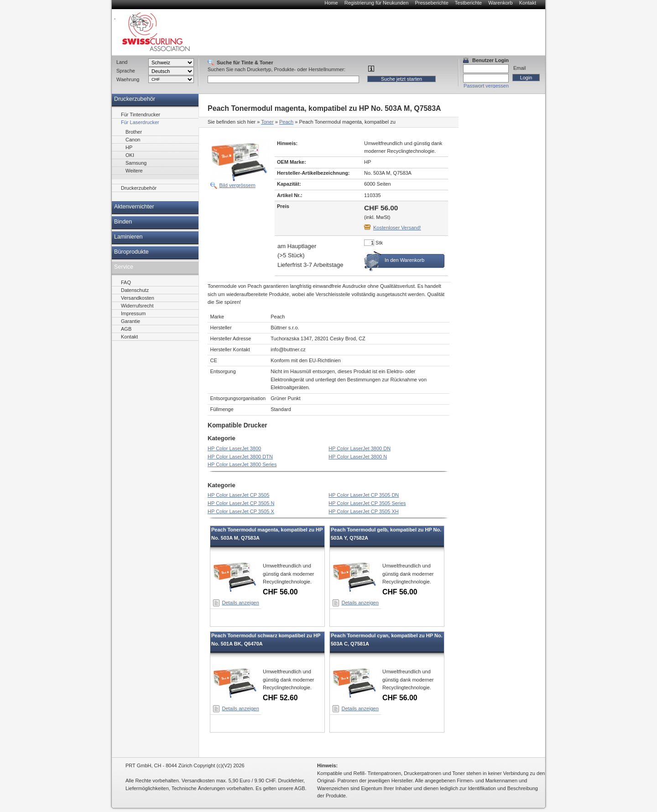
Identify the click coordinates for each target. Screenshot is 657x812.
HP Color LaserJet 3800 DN (360, 448)
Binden (123, 222)
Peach (286, 122)
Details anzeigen (241, 603)
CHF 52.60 (280, 698)
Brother (134, 132)
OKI (130, 155)
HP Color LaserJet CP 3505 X (241, 511)
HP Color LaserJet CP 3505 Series (367, 503)
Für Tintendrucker (141, 115)
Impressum (133, 313)
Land (122, 62)
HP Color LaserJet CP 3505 (238, 495)
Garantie (130, 321)
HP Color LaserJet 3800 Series (242, 464)
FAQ (126, 282)
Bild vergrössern (237, 185)
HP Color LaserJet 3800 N (358, 457)
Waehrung (128, 79)
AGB (126, 329)
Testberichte (468, 3)
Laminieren (128, 237)
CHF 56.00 (280, 592)
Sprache (126, 71)
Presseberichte (431, 3)
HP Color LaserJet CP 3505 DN (364, 495)
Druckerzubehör (135, 99)
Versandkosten (138, 298)
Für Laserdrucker (140, 122)
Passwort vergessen (486, 86)
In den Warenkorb (404, 260)
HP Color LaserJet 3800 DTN (240, 457)
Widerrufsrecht (137, 306)
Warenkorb (500, 3)
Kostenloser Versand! (397, 228)
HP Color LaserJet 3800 (234, 448)
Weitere (134, 171)
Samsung (136, 163)
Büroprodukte (131, 252)
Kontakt (528, 3)
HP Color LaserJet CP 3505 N (241, 503)
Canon (133, 140)
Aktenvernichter (134, 207)
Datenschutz (135, 290)
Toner (267, 122)
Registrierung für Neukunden (377, 3)
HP (129, 147)
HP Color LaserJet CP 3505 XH (364, 511)
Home (331, 3)
